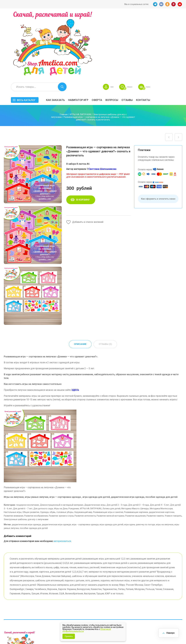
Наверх (169, 632)
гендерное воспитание (28, 438)
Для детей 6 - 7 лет (23, 442)
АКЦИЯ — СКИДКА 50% (174, 588)
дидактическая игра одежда (26, 458)
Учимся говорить (173, 449)
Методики (125, 605)
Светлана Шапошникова (102, 102)
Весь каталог (58, 33)
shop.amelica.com (48, 635)
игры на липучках (165, 458)
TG (154, 4)
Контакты (175, 33)
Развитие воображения (36, 449)
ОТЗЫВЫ (159, 33)
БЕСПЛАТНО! (126, 586)
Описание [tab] (80, 277)
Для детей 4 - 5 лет (159, 438)
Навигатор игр (110, 33)
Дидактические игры (95, 438)
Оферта (129, 33)
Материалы (173, 594)
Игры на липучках (129, 598)
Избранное (155, 20)
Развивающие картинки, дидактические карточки (149, 445)
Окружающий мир (83, 445)
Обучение (172, 598)
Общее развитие (31, 445)
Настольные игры (13, 445)
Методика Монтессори (161, 442)
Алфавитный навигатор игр (152, 607)
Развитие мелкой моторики (110, 449)
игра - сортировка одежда (85, 458)
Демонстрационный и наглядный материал (62, 438)
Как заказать (88, 33)
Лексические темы (130, 594)
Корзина (178, 20)
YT (180, 4)
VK (161, 4)
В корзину (83, 133)
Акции (73, 595)
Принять (69, 636)
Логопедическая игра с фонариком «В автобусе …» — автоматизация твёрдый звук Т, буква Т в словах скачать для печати (169, 70)
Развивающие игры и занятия (108, 445)
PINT (174, 4)
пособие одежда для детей (34, 461)
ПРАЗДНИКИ (152, 594)
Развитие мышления (135, 449)
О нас (98, 600)
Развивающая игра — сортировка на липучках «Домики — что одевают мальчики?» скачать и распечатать (178, 70)
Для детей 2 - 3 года (117, 438)
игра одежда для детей (111, 458)
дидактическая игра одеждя (56, 458)
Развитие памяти (155, 449)
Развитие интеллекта (85, 449)
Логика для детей (111, 442)
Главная (64, 47)
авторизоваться (62, 474)
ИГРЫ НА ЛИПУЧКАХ (80, 47)
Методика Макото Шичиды (135, 442)
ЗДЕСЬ (75, 323)
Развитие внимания (14, 449)
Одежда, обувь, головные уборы (57, 445)
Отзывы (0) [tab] (105, 277)
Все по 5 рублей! (153, 586)
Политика (75, 604)
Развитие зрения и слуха (61, 449)
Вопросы (144, 33)
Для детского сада (43, 442)
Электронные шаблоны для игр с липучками (26, 453)
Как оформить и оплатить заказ (158, 132)
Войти (133, 20)
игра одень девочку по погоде (140, 458)
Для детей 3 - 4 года (138, 438)
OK (167, 4)
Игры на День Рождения (66, 442)
